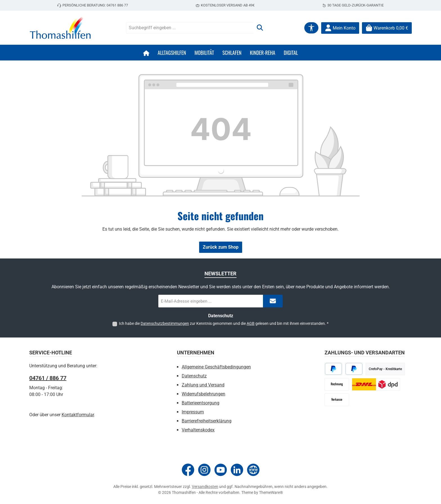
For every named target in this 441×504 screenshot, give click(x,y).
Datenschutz (194, 376)
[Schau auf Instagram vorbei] (204, 470)
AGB (251, 323)
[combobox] (190, 28)
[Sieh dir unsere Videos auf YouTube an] (221, 470)
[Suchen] (260, 28)
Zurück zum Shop (221, 247)
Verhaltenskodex (198, 430)
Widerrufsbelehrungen (203, 394)
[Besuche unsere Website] (253, 470)
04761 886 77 (117, 5)
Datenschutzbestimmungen (165, 323)
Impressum (193, 412)
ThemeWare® (271, 492)
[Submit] (273, 301)
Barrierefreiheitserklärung (207, 421)
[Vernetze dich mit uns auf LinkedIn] (237, 470)
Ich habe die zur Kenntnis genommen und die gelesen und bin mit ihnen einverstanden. (224, 323)
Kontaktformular (78, 415)
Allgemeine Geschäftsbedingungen (216, 367)
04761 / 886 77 (48, 378)
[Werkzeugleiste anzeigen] (311, 28)
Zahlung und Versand (203, 385)
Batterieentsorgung (201, 403)
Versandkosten (205, 487)
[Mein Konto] (340, 28)
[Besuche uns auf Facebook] (188, 470)
